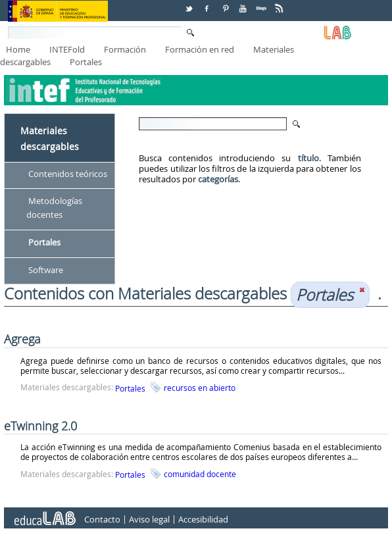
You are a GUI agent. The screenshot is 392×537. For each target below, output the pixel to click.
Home (18, 49)
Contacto (102, 519)
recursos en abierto (200, 388)
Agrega (22, 339)
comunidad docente (200, 474)
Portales (86, 62)
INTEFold (67, 49)
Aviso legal (149, 519)
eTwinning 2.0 (40, 426)
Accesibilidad (203, 519)
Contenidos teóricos (68, 174)
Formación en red (200, 49)
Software (46, 270)
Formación (125, 49)
